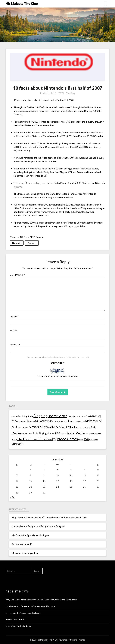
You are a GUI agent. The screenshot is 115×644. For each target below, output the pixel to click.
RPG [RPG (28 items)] (58, 434)
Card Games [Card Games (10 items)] (81, 416)
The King (71, 93)
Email (14, 330)
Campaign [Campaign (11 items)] (72, 416)
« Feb (13, 497)
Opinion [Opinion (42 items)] (60, 427)
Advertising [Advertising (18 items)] (22, 416)
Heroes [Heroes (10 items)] (63, 421)
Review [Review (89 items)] (17, 433)
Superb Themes (78, 640)
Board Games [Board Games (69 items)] (57, 416)
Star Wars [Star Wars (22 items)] (89, 434)
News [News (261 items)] (34, 427)
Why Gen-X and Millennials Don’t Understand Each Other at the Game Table (49, 518)
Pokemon (32, 243)
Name (14, 316)
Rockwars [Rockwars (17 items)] (28, 434)
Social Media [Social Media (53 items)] (75, 433)
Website (15, 344)
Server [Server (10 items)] (63, 434)
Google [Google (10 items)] (57, 421)
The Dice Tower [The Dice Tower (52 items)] (28, 439)
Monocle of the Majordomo (25, 553)
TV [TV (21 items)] (55, 439)
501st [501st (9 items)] (14, 416)
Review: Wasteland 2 (22, 544)
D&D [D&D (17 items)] (93, 416)
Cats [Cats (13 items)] (88, 416)
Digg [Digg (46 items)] (98, 416)
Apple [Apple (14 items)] (30, 416)
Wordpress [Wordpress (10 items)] (94, 440)
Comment (17, 275)
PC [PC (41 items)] (68, 427)
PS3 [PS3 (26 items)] (93, 428)
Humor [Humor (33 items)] (71, 421)
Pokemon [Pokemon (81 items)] (77, 427)
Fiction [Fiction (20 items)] (51, 421)
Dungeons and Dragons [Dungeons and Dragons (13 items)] (25, 421)
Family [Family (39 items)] (43, 421)
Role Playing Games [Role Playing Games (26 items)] (44, 433)
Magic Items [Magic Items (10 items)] (80, 421)
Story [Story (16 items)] (14, 439)
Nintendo (17, 243)
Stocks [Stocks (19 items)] (98, 434)
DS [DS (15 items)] (13, 421)
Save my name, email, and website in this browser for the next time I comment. (58, 357)
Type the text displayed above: (58, 376)
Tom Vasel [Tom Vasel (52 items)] (46, 439)
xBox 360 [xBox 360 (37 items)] (17, 444)
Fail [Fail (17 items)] (37, 421)
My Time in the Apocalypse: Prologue (30, 535)
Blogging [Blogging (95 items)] (40, 416)
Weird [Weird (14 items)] (81, 440)
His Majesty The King (22, 4)
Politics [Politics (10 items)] (88, 428)
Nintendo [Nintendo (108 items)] (47, 427)
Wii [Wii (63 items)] (86, 439)
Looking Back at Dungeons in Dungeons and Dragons (38, 526)
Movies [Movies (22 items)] (24, 428)
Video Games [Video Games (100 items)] (67, 439)
